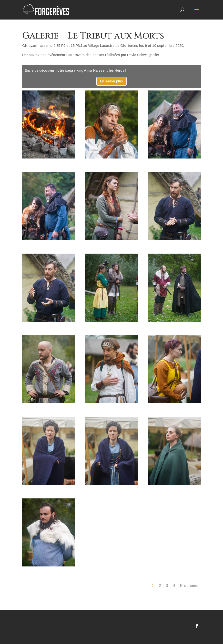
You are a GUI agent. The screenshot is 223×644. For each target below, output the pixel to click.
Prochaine (189, 586)
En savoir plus (111, 81)
